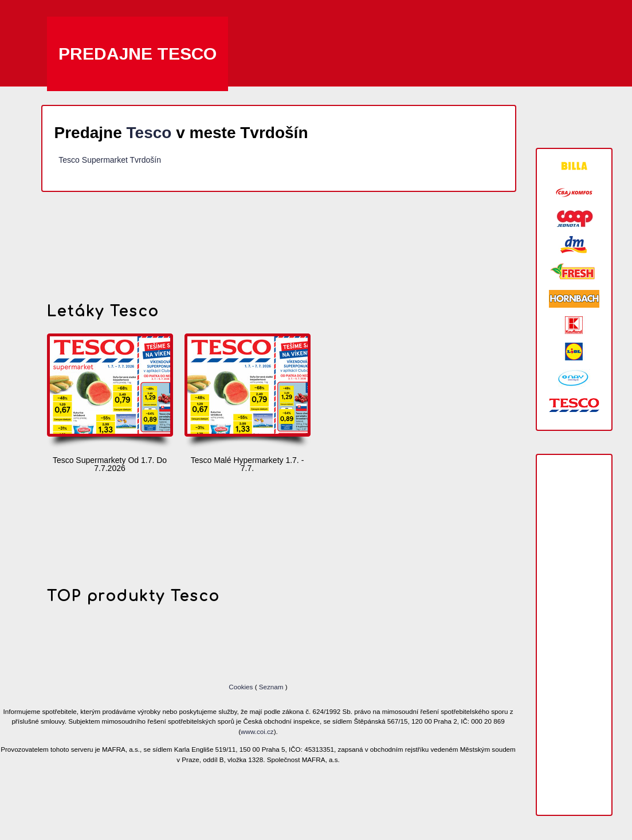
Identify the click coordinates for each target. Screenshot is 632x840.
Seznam (271, 687)
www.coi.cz (257, 731)
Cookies (242, 687)
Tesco (149, 133)
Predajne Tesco (138, 54)
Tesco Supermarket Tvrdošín (110, 160)
